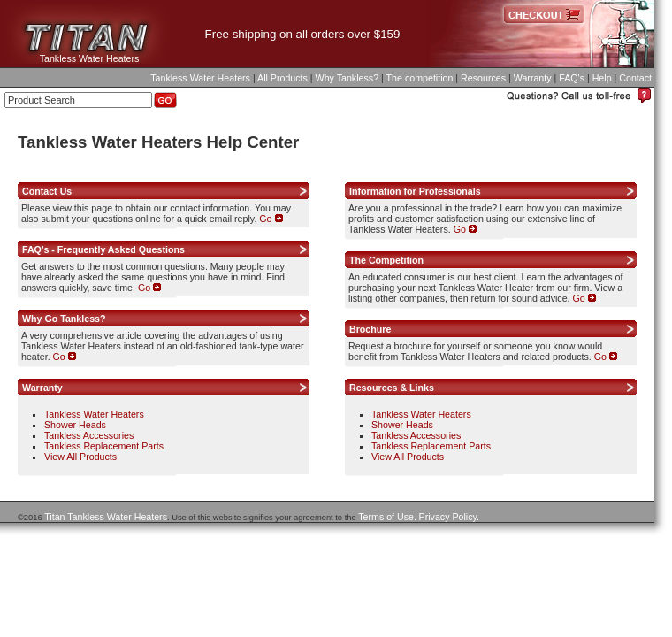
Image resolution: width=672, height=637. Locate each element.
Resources (483, 78)
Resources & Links (392, 388)
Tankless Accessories (89, 435)
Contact (635, 78)
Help (602, 78)
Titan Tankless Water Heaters (106, 517)
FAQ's (572, 78)
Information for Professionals (415, 191)
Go (271, 219)
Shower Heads (75, 425)
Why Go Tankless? (64, 318)
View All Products (80, 457)
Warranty (533, 78)
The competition (420, 78)
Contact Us (47, 191)
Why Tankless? (347, 78)
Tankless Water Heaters (90, 58)
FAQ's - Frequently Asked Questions (103, 249)
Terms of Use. (387, 517)
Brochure (370, 329)
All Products (283, 78)
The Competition (386, 260)
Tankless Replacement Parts (104, 446)
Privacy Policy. (450, 517)
